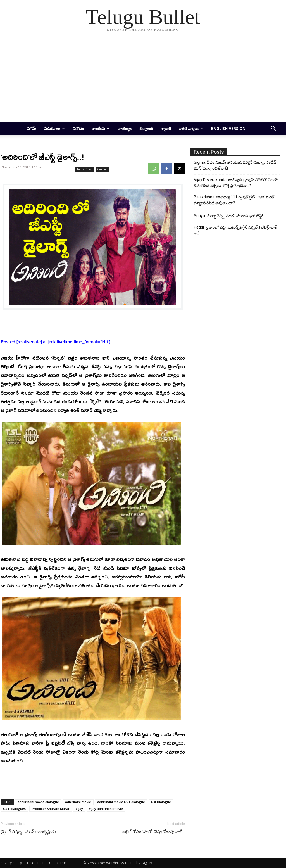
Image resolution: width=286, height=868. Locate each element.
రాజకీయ (101, 128)
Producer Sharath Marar (51, 809)
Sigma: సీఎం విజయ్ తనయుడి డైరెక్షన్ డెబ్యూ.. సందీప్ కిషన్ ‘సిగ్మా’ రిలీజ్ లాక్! (235, 165)
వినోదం (78, 128)
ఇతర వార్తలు (191, 128)
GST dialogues (14, 809)
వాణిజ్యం (125, 128)
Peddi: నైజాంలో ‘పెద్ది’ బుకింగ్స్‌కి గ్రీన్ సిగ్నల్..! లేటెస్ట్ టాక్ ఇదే (235, 230)
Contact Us (58, 863)
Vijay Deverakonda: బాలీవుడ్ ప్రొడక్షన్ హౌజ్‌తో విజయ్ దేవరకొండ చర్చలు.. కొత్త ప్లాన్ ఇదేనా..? (236, 183)
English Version (228, 128)
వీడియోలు (54, 128)
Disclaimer (35, 863)
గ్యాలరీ (166, 128)
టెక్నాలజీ (146, 128)
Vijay (79, 809)
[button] (273, 129)
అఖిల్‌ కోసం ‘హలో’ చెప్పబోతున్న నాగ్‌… (153, 832)
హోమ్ (32, 128)
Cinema (102, 169)
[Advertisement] (143, 80)
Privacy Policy (11, 863)
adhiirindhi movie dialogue (38, 802)
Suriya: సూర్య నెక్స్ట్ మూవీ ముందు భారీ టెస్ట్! (228, 216)
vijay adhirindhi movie (106, 809)
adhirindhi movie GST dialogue (121, 802)
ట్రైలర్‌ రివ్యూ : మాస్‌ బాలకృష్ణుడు (28, 832)
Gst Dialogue (161, 802)
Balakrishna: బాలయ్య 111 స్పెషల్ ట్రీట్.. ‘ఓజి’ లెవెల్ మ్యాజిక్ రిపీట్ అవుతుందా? (234, 200)
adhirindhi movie (78, 802)
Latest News (85, 169)
